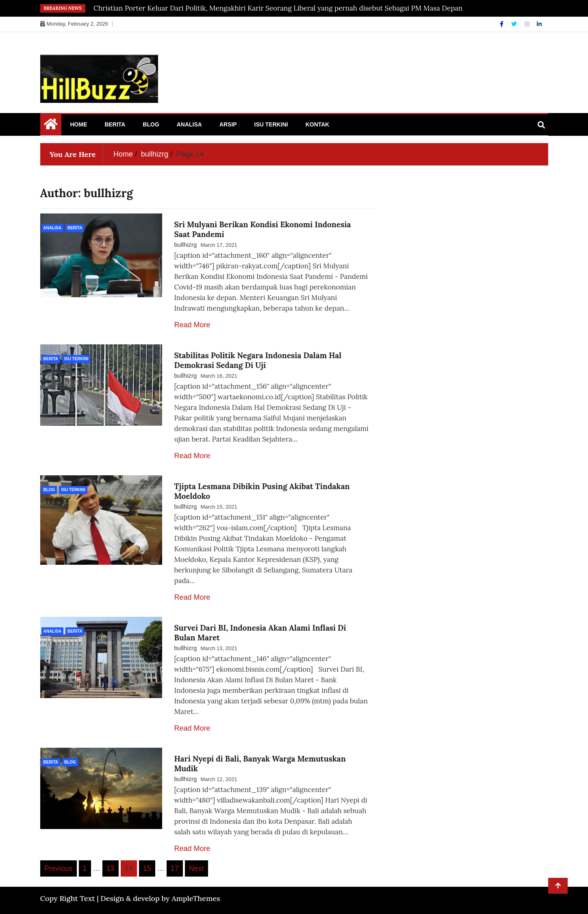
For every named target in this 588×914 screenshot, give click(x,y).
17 (175, 868)
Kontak (318, 124)
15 (147, 868)
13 (111, 868)
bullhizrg (186, 245)
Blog (151, 124)
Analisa (189, 124)
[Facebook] (502, 24)
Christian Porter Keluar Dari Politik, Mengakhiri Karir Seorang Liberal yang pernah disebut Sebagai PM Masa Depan (278, 8)
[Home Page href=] (51, 126)
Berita (115, 124)
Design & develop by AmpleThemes (160, 898)
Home (79, 124)
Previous (59, 868)
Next (196, 868)
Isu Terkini (271, 124)
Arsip (228, 124)
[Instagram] (528, 24)
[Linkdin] (539, 24)
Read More (192, 325)
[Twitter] (515, 24)
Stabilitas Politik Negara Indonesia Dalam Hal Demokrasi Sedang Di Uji (258, 360)
